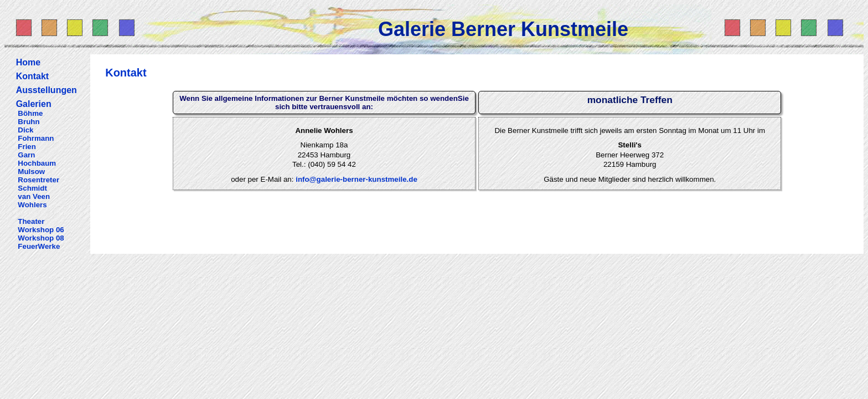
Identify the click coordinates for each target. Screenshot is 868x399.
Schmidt (32, 188)
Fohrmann (36, 138)
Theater (31, 221)
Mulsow (31, 172)
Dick (25, 130)
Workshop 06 (41, 230)
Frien (27, 147)
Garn (26, 155)
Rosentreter (38, 180)
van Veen (34, 196)
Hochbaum (37, 163)
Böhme (30, 113)
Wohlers (32, 205)
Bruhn (29, 122)
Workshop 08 (41, 238)
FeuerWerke (39, 246)
